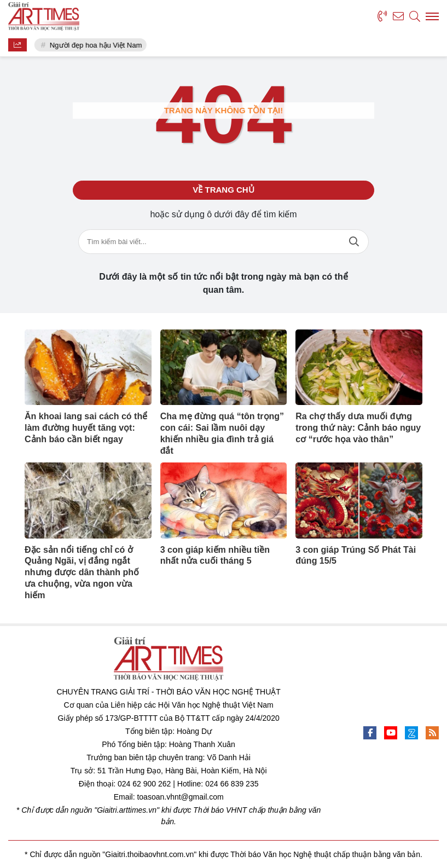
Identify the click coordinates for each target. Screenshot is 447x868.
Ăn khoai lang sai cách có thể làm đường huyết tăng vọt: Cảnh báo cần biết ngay (86, 428)
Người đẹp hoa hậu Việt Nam (96, 45)
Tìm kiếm (354, 242)
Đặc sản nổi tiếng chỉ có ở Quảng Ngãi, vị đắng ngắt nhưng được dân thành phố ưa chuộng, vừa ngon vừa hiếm (82, 572)
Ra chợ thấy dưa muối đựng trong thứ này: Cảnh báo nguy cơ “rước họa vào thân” (358, 428)
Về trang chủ (223, 190)
